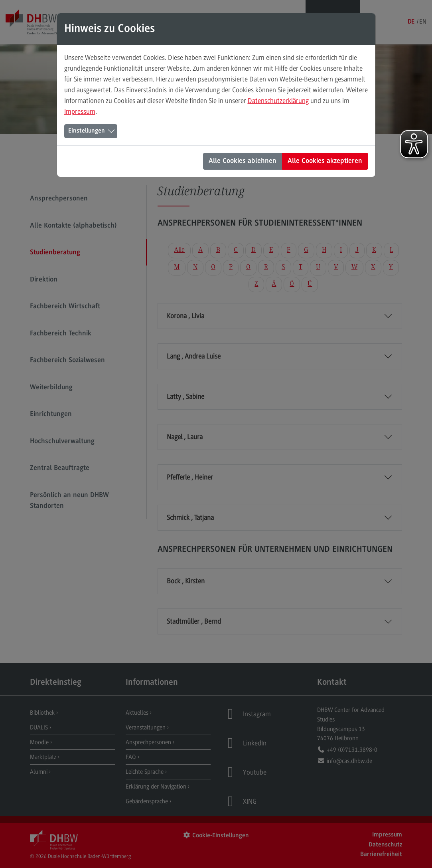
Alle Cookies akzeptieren (325, 161)
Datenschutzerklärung (278, 101)
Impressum (80, 111)
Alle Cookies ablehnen (243, 161)
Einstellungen (87, 131)
